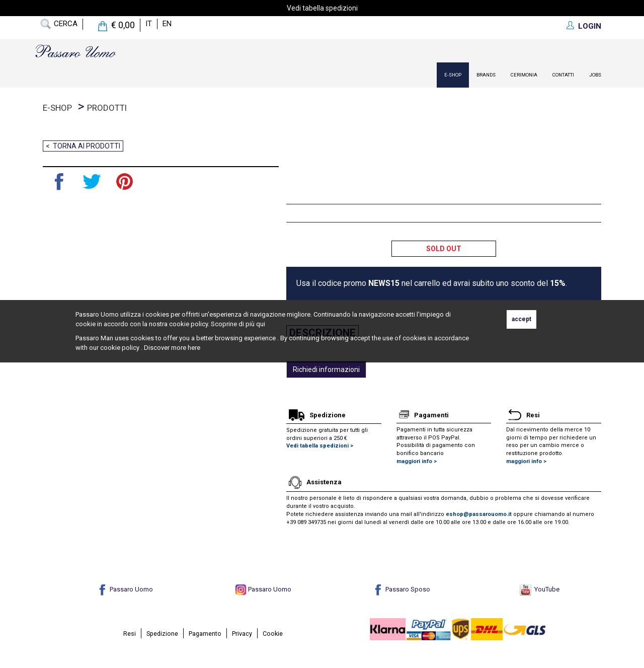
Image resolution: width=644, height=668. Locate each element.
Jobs (595, 75)
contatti (563, 75)
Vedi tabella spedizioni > (320, 446)
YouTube (540, 589)
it (149, 24)
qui (261, 324)
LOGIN (590, 26)
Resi (130, 634)
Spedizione (162, 634)
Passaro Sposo (401, 589)
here (194, 348)
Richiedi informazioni (326, 369)
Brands (486, 75)
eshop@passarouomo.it (479, 514)
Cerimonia (524, 75)
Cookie (273, 634)
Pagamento (205, 634)
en (167, 24)
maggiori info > (417, 461)
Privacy (242, 634)
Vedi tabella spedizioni (322, 8)
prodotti (107, 108)
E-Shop (453, 75)
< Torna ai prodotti (83, 146)
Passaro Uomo (125, 589)
